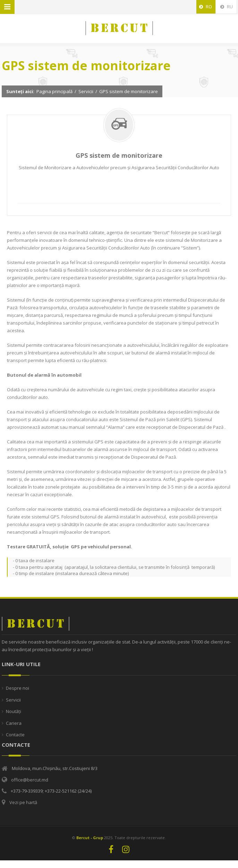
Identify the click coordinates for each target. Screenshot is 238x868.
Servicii (86, 91)
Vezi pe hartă (23, 802)
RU (227, 7)
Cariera (14, 723)
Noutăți (14, 711)
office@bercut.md (30, 780)
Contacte (15, 735)
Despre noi (18, 688)
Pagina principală (54, 91)
